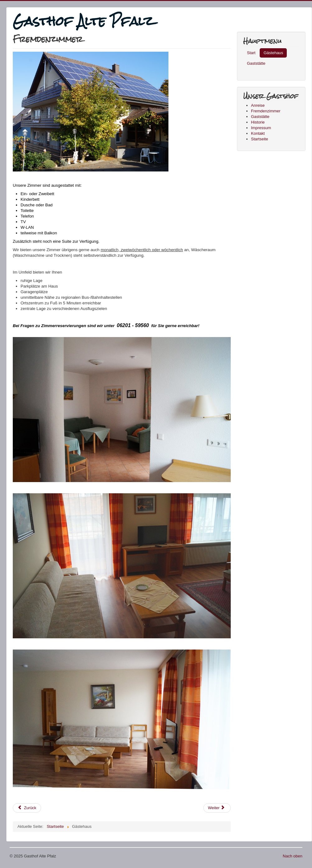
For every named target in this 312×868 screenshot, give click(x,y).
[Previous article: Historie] (27, 808)
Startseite (260, 139)
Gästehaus (273, 53)
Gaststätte (256, 63)
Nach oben (293, 856)
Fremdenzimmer (266, 111)
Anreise (258, 105)
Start (251, 53)
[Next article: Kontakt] (217, 808)
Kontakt (258, 133)
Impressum (261, 128)
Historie (258, 122)
